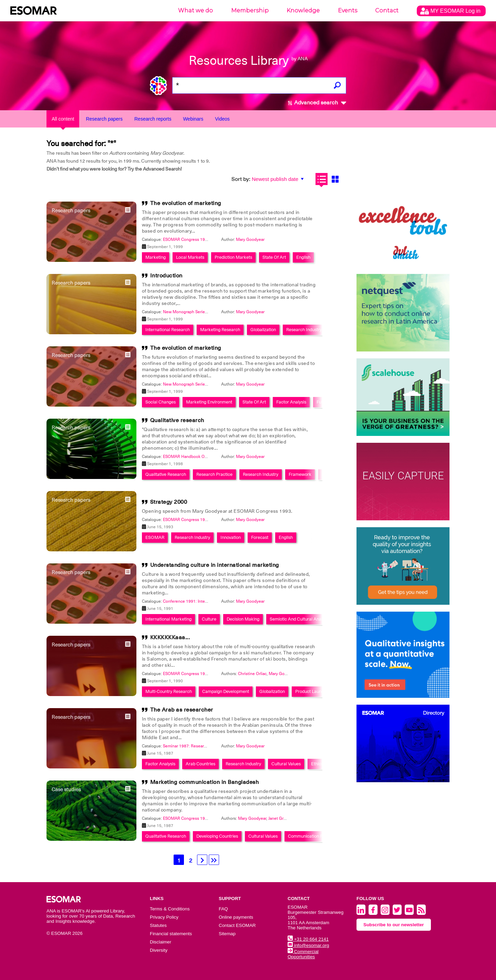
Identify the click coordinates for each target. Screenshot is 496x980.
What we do (195, 11)
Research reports (153, 119)
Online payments (236, 917)
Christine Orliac (252, 674)
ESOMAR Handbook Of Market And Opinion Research (213, 457)
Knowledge (303, 11)
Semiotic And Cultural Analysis (300, 619)
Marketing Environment (209, 402)
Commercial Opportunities (303, 954)
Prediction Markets (233, 257)
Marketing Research (220, 330)
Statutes (158, 925)
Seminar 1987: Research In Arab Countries (202, 746)
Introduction (166, 276)
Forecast (260, 537)
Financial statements (171, 934)
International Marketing (168, 619)
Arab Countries (200, 764)
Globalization (263, 330)
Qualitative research (177, 420)
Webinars (193, 119)
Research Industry (304, 330)
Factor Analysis (291, 402)
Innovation (231, 537)
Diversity (159, 950)
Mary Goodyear (250, 239)
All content (63, 119)
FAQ (223, 909)
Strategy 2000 (169, 502)
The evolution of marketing (186, 203)
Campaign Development (226, 691)
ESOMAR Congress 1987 (186, 818)
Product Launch (311, 691)
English (303, 257)
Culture (209, 619)
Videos (222, 119)
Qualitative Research (166, 474)
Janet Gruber (280, 818)
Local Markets (190, 257)
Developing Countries (217, 836)
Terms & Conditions (170, 909)
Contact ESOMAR (237, 925)
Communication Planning (312, 836)
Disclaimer (161, 942)
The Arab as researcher (182, 710)
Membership (250, 11)
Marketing (156, 257)
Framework (300, 474)
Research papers (104, 119)
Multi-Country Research (169, 691)
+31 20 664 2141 (308, 939)
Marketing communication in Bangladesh (205, 782)
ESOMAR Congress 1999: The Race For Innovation (210, 239)
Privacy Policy (164, 917)
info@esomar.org (308, 945)
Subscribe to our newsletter (394, 925)
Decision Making (243, 619)
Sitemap (227, 934)
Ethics (317, 764)
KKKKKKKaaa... (170, 637)
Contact (387, 11)
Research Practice (214, 474)
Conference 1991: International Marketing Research (211, 601)
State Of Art (274, 257)
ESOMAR (155, 537)
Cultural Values (286, 764)
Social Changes (161, 402)
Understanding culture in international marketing (215, 565)
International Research (168, 330)
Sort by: (241, 179)
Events (348, 11)
